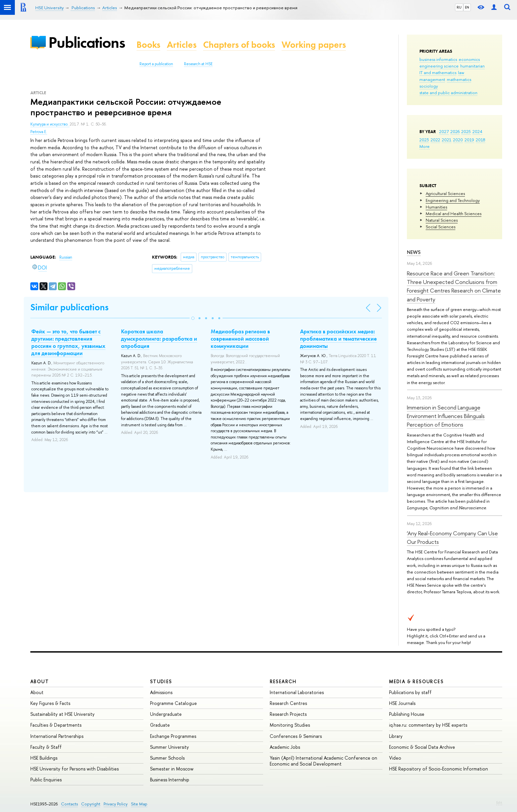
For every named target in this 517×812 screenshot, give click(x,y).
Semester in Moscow (172, 769)
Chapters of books (239, 45)
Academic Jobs (285, 747)
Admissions (161, 692)
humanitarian (472, 66)
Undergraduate (166, 714)
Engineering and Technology (453, 200)
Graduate (160, 725)
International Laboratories (297, 692)
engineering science (439, 66)
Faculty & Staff (46, 747)
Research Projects (288, 714)
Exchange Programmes (173, 736)
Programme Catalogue (173, 703)
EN (467, 7)
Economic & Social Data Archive (422, 747)
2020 (458, 140)
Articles (182, 45)
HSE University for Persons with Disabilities (75, 769)
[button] (193, 318)
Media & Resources (416, 681)
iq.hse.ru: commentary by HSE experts (428, 725)
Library (396, 736)
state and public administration (448, 93)
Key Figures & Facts (50, 703)
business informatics (438, 59)
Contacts (69, 804)
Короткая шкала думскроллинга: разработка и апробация (159, 339)
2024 (477, 131)
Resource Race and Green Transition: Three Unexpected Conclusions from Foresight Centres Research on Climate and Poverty (454, 286)
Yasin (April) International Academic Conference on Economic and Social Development (323, 761)
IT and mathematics (438, 72)
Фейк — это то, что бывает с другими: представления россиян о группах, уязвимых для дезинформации (68, 342)
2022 (435, 140)
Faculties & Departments (56, 725)
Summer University (169, 747)
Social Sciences (441, 227)
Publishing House (407, 714)
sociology (429, 86)
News (414, 252)
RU (459, 7)
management (432, 79)
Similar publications (69, 307)
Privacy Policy (116, 804)
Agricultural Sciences (445, 193)
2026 (455, 131)
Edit (499, 802)
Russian (66, 257)
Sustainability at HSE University (62, 714)
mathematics (459, 79)
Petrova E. (39, 132)
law (461, 72)
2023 (424, 140)
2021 (447, 140)
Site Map (139, 804)
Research (283, 681)
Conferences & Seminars (296, 736)
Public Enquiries (46, 780)
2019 (469, 140)
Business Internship (170, 780)
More (425, 146)
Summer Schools (167, 758)
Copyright (91, 804)
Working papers (314, 45)
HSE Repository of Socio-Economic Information (439, 769)
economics (469, 59)
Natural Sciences (442, 220)
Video (395, 758)
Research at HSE (198, 64)
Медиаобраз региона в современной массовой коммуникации (240, 339)
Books (148, 45)
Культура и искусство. (50, 124)
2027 (444, 131)
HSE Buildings (44, 758)
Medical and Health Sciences (454, 213)
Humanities (436, 207)
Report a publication (156, 64)
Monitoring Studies (290, 725)
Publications (87, 42)
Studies (161, 681)
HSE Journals (402, 703)
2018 (481, 140)
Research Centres (288, 703)
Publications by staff (410, 692)
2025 (466, 131)
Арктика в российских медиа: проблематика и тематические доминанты (338, 339)
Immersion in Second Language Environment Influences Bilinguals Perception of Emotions (446, 416)
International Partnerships (57, 736)
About (40, 681)
